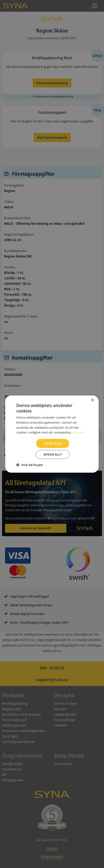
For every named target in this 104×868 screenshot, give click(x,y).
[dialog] (52, 434)
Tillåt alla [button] (53, 443)
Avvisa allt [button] (53, 454)
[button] (30, 465)
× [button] (92, 400)
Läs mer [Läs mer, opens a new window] (78, 432)
